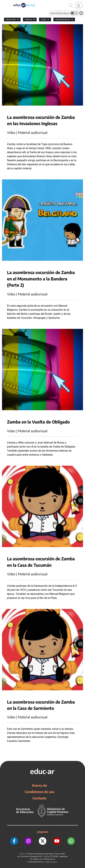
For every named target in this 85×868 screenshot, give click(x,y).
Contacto (39, 798)
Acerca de (39, 785)
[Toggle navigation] (3, 2)
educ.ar (24, 854)
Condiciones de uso (40, 792)
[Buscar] (71, 6)
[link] (79, 5)
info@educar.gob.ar (51, 862)
